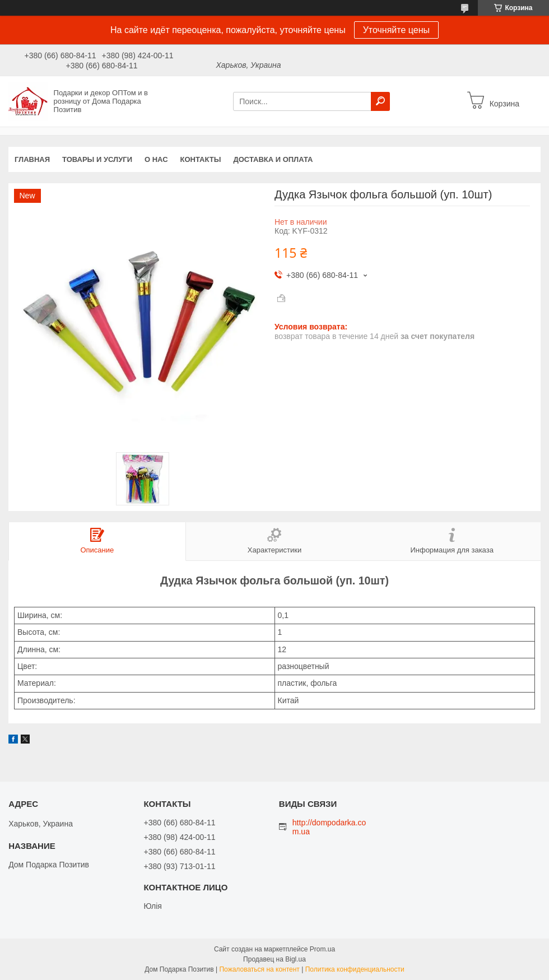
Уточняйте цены (396, 30)
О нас (156, 159)
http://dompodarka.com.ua (329, 827)
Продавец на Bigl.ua (274, 959)
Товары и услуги (97, 159)
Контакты (201, 159)
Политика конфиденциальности (355, 969)
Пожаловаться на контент (259, 969)
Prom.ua (322, 949)
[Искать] (380, 101)
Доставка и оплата (273, 159)
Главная (32, 159)
